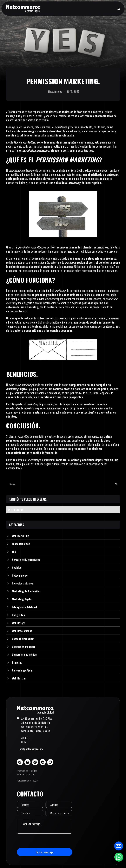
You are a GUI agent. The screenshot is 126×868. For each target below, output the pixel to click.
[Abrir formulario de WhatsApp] (119, 857)
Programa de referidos (27, 771)
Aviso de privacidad (26, 774)
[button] (118, 9)
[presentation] (39, 841)
